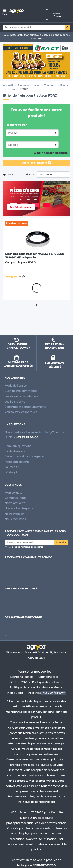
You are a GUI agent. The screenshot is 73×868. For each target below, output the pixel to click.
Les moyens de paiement (22, 396)
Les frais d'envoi (15, 402)
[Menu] (5, 11)
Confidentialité (48, 677)
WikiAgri (11, 472)
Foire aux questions (18, 446)
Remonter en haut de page (37, 325)
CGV (24, 682)
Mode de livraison (17, 386)
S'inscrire (61, 543)
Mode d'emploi (15, 451)
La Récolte (12, 467)
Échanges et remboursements (25, 407)
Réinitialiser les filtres (51, 153)
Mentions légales (22, 677)
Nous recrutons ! (16, 519)
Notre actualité (15, 503)
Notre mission (14, 514)
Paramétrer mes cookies (34, 672)
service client (51, 35)
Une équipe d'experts (19, 508)
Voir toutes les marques (21, 412)
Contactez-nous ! (16, 498)
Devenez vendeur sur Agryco (24, 457)
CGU (12, 682)
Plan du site (15, 693)
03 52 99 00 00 (14, 35)
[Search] (34, 27)
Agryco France (53, 693)
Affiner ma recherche (37, 163)
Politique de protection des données (34, 687)
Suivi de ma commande (21, 391)
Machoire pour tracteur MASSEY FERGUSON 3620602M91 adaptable (35, 256)
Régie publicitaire (17, 462)
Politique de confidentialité (36, 802)
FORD (12, 133)
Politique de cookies (46, 682)
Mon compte (13, 493)
